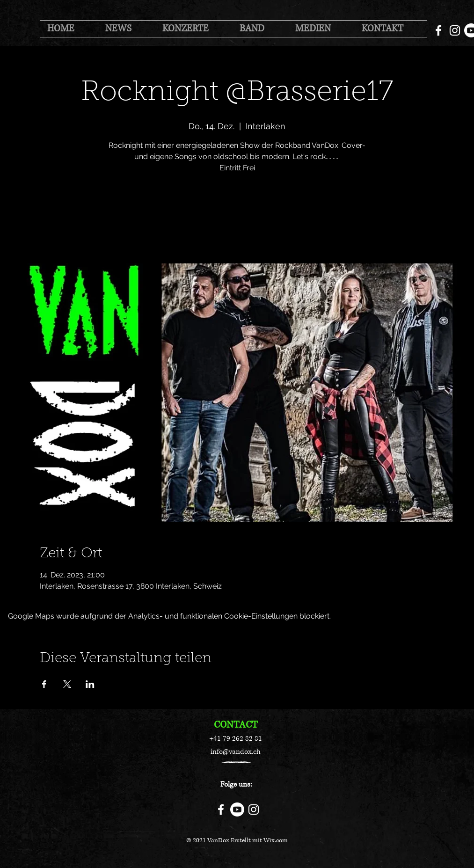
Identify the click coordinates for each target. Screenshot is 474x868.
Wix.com (276, 840)
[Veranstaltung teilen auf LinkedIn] (90, 684)
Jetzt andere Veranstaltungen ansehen (237, 220)
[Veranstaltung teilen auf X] (67, 684)
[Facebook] (438, 30)
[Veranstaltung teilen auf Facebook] (44, 684)
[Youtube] (237, 810)
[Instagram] (455, 30)
